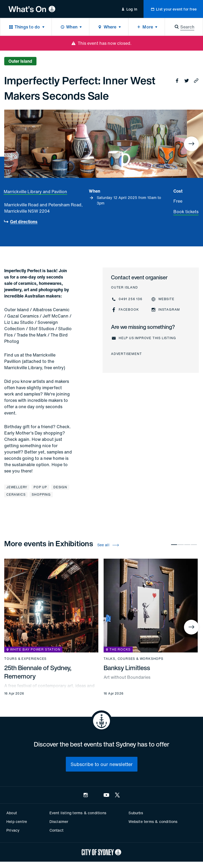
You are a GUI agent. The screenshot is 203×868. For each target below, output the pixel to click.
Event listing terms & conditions (78, 813)
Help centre (17, 821)
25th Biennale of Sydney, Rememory (38, 672)
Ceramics (16, 494)
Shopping (41, 494)
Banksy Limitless (127, 668)
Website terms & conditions (153, 821)
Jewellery (17, 487)
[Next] (191, 144)
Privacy (13, 830)
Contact (56, 830)
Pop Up (40, 487)
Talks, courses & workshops (133, 659)
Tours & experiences (25, 659)
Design (60, 487)
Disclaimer (59, 821)
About (12, 813)
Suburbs (136, 813)
